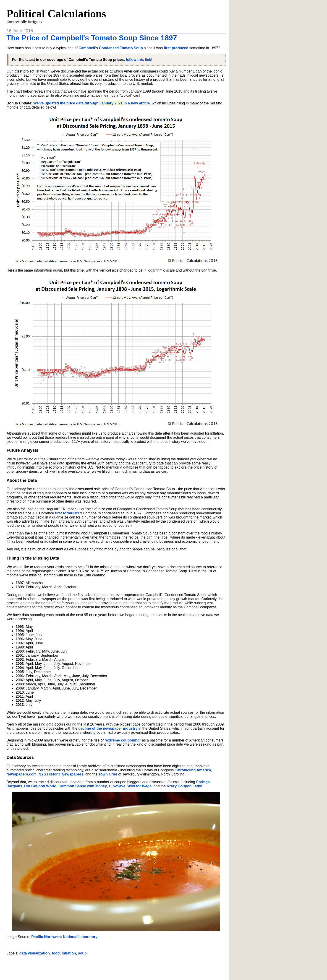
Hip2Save (117, 786)
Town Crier (108, 774)
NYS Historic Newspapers (61, 774)
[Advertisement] (116, 966)
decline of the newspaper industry (108, 728)
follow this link (138, 60)
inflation (69, 953)
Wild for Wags (139, 786)
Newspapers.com (22, 774)
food (56, 953)
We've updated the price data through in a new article (92, 103)
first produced (176, 48)
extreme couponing (123, 740)
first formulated (68, 513)
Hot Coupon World (40, 786)
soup (82, 953)
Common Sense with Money (83, 786)
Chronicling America (193, 770)
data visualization (35, 953)
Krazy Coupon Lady (184, 786)
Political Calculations (56, 14)
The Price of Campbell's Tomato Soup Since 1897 (92, 38)
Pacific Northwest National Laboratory (64, 937)
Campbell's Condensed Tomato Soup (111, 48)
